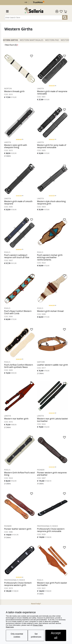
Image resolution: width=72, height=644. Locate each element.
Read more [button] (10, 627)
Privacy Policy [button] (38, 625)
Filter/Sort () (11, 45)
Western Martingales (32, 40)
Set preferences (36, 635)
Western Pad (52, 40)
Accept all (56, 635)
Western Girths (10, 40)
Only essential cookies (17, 635)
